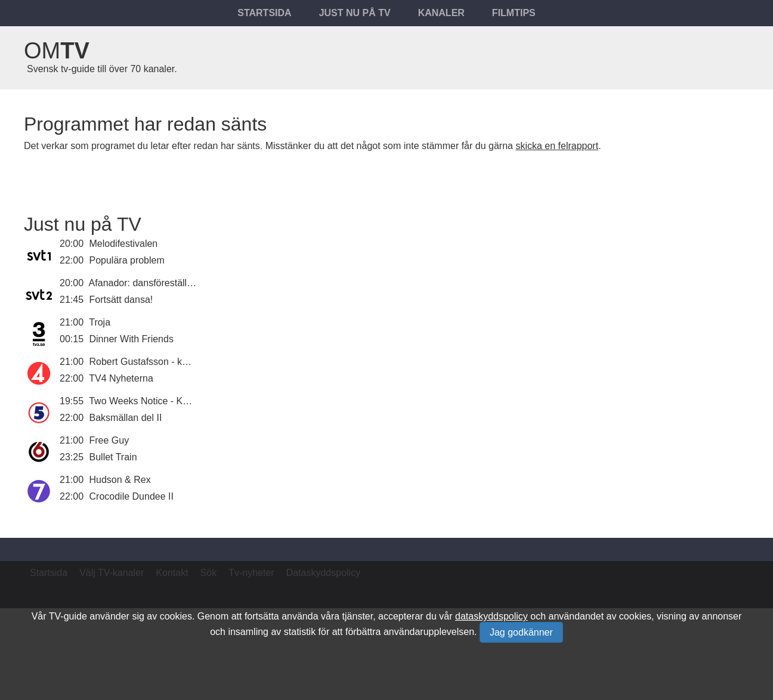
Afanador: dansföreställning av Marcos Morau (185, 283)
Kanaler (441, 13)
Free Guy (109, 440)
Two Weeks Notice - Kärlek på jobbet (167, 401)
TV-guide (68, 616)
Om (57, 51)
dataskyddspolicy (491, 616)
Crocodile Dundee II (132, 496)
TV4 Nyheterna (121, 378)
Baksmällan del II (126, 418)
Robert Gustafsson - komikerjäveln (163, 362)
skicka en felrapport (557, 146)
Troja (100, 322)
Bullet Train (113, 457)
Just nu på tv (355, 13)
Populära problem (127, 260)
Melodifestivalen (124, 244)
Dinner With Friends (132, 339)
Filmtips (514, 13)
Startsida (264, 13)
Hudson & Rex (120, 480)
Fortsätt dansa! (121, 300)
